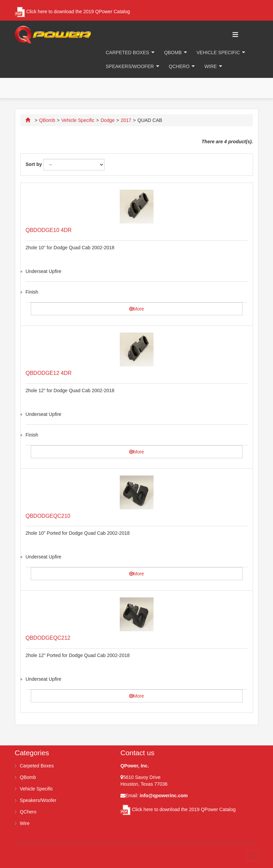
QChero (179, 66)
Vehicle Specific (218, 52)
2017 (126, 120)
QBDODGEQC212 (48, 638)
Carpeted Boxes (128, 52)
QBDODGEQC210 (48, 516)
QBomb (173, 52)
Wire (211, 66)
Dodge (107, 120)
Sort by (34, 164)
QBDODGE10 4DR (49, 230)
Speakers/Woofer (130, 66)
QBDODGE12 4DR (49, 373)
